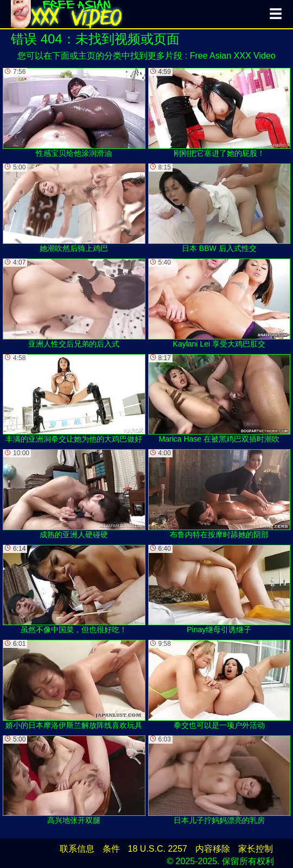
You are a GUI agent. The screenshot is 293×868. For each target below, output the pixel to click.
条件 (111, 849)
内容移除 (213, 849)
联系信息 (77, 849)
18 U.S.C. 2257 (158, 849)
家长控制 (256, 849)
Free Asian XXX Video (233, 56)
